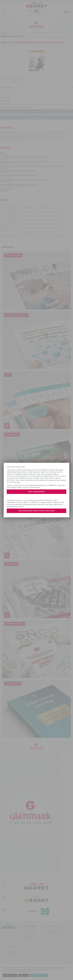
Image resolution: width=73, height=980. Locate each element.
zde (19, 482)
